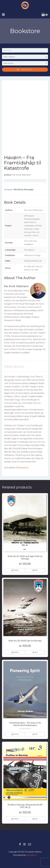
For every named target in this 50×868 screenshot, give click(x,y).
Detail (16, 570)
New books (19, 189)
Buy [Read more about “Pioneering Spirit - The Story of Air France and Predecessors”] (36, 734)
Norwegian (29, 189)
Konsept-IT (32, 855)
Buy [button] (36, 570)
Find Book (25, 70)
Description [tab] (14, 366)
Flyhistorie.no (22, 468)
